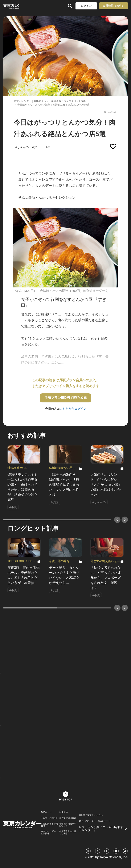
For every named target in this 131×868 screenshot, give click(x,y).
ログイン (86, 6)
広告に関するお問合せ (49, 825)
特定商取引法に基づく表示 (68, 833)
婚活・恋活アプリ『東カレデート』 (96, 821)
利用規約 (64, 812)
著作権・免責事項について (68, 825)
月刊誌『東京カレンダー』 (91, 815)
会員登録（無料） (114, 6)
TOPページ (46, 812)
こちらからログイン (73, 409)
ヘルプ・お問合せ (49, 818)
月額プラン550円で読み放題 (65, 398)
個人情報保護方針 (68, 818)
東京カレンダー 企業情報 (48, 833)
